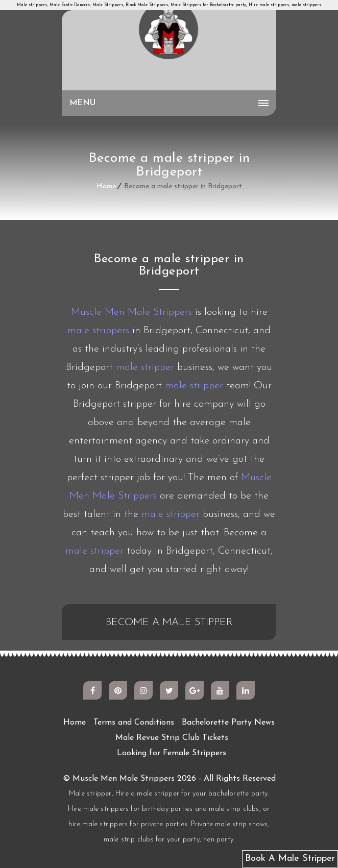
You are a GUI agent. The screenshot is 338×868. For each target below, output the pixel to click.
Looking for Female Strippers (172, 753)
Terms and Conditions (134, 723)
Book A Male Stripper (290, 859)
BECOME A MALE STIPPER (169, 623)
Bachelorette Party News (228, 723)
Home (106, 187)
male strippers (98, 331)
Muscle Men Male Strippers (131, 312)
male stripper (145, 367)
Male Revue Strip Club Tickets (172, 738)
